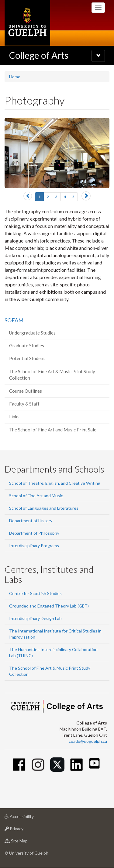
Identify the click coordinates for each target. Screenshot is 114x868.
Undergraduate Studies (32, 333)
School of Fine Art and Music (36, 496)
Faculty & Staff (24, 404)
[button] (28, 196)
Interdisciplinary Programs (34, 546)
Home (15, 77)
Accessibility (29, 818)
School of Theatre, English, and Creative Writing (55, 483)
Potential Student (27, 358)
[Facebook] (19, 765)
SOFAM (14, 320)
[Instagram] (38, 765)
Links (14, 416)
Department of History (31, 521)
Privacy (24, 830)
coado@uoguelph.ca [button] (88, 741)
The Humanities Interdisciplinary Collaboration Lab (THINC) (53, 652)
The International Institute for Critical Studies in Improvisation (55, 634)
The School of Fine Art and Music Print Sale (53, 430)
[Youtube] (94, 763)
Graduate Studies (27, 345)
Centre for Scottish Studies (35, 593)
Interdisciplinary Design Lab (35, 618)
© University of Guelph (26, 853)
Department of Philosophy (34, 533)
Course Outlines (26, 391)
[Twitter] (57, 765)
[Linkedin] (76, 765)
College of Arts (39, 55)
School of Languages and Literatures (44, 508)
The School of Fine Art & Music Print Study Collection (52, 375)
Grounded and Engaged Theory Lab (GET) (49, 606)
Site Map (26, 842)
